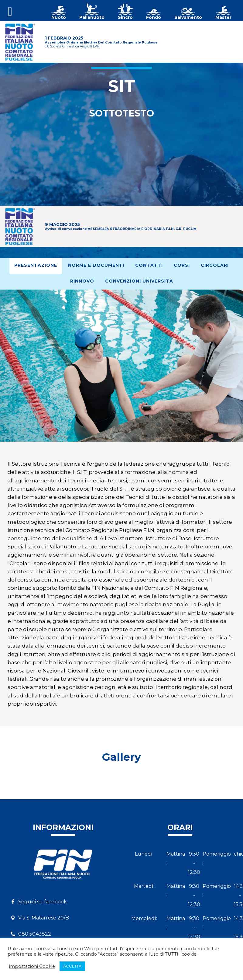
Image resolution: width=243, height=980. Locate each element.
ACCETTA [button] (72, 966)
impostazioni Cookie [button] (32, 966)
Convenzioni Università (139, 281)
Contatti (149, 265)
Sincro (125, 17)
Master (223, 17)
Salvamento (188, 17)
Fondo (154, 17)
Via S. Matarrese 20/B (44, 918)
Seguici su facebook (43, 902)
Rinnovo (82, 281)
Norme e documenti (96, 265)
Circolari (215, 265)
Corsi (182, 265)
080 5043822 (35, 934)
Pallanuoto (92, 17)
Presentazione (36, 265)
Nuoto (59, 17)
